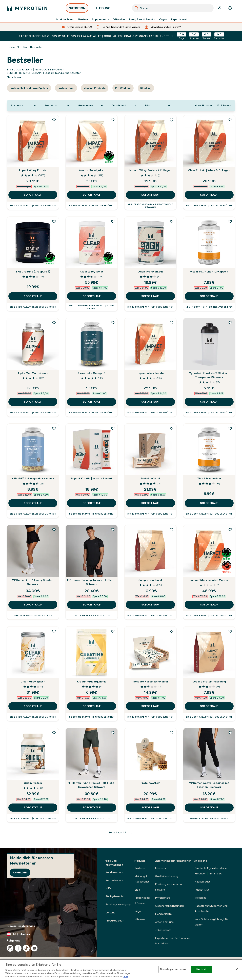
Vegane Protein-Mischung (209, 682)
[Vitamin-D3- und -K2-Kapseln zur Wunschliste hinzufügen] (230, 221)
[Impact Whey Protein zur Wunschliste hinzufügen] (54, 120)
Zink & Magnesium (209, 478)
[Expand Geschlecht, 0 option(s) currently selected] (124, 106)
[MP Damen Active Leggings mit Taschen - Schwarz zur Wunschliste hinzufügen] (230, 733)
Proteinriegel (66, 88)
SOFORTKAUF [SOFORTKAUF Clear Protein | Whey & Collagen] (209, 195)
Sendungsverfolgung (118, 904)
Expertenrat (179, 19)
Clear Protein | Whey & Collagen (209, 170)
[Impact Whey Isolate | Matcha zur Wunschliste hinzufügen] (230, 530)
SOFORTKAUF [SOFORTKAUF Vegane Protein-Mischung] (209, 706)
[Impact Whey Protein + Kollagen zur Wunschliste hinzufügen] (172, 120)
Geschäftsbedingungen (169, 906)
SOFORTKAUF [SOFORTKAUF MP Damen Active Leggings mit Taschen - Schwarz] (209, 807)
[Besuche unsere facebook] (18, 948)
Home (11, 47)
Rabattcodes (203, 882)
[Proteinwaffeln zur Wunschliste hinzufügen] (172, 733)
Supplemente (101, 19)
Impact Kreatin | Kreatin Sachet (92, 478)
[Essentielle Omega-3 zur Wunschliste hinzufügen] (113, 323)
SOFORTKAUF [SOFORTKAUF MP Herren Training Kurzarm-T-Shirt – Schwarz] (92, 605)
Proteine (140, 868)
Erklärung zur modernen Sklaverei (169, 887)
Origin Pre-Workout (150, 272)
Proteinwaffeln (150, 783)
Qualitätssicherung (167, 876)
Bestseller (36, 47)
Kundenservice (114, 872)
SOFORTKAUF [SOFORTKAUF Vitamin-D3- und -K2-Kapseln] (209, 296)
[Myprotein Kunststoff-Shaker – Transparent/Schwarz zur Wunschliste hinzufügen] (230, 323)
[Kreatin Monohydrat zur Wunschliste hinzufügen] (113, 120)
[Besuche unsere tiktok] (26, 948)
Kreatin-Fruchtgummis (92, 682)
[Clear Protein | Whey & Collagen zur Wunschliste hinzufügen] (230, 120)
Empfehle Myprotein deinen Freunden (211, 871)
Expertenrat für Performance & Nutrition (173, 941)
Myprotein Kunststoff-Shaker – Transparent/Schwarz (209, 375)
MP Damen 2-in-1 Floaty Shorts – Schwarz (33, 582)
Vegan (163, 19)
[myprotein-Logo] (27, 8)
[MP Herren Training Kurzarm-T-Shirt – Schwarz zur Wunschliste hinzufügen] (113, 530)
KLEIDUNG (103, 9)
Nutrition (23, 47)
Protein (83, 19)
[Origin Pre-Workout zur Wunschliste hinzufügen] (172, 221)
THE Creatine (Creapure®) (33, 272)
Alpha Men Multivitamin (33, 373)
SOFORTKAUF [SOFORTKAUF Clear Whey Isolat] (92, 296)
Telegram (200, 898)
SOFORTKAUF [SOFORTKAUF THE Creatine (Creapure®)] (33, 296)
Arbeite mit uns (164, 922)
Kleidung (146, 88)
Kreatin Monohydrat (92, 170)
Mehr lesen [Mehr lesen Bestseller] (14, 77)
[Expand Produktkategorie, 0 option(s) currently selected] (57, 106)
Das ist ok (202, 969)
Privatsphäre (163, 898)
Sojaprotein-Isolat (150, 580)
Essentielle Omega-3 (92, 373)
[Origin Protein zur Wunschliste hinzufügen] (54, 733)
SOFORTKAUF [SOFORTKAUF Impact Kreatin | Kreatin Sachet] (92, 503)
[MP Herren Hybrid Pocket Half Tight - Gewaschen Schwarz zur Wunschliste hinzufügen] (113, 733)
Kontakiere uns (115, 880)
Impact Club (202, 890)
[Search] (136, 8)
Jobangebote (163, 930)
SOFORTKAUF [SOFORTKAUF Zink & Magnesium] (209, 503)
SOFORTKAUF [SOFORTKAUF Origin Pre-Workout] (150, 296)
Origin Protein (33, 783)
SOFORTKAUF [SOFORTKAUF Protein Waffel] (150, 503)
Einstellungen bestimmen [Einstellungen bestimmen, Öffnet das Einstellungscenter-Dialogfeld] (173, 969)
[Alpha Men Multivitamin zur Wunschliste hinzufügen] (54, 323)
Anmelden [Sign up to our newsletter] (20, 873)
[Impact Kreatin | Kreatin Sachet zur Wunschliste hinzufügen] (113, 428)
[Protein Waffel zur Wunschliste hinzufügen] (172, 428)
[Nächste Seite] (132, 833)
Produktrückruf (115, 921)
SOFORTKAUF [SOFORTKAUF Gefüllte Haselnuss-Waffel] (150, 706)
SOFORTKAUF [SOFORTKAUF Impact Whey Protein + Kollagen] (150, 195)
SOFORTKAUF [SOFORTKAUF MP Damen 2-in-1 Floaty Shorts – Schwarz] (33, 605)
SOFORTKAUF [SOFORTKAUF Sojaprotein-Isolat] (150, 605)
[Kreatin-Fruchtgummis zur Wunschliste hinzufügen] (113, 631)
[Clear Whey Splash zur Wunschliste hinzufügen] (54, 631)
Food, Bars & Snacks (142, 19)
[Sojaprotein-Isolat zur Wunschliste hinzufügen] (172, 530)
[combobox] (173, 8)
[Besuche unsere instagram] (10, 948)
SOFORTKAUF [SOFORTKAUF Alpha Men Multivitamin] (33, 402)
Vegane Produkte (95, 88)
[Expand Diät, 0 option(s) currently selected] (158, 106)
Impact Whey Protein (33, 170)
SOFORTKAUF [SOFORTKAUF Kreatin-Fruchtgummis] (92, 706)
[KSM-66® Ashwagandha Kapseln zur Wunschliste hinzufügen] (54, 428)
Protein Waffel (150, 478)
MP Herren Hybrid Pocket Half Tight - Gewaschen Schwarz (92, 785)
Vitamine (119, 19)
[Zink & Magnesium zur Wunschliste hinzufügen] (230, 428)
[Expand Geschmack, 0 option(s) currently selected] (91, 106)
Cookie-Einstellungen (21, 926)
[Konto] (220, 8)
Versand (110, 913)
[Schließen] (237, 969)
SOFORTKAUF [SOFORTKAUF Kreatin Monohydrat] (92, 195)
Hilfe (108, 888)
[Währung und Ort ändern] (48, 934)
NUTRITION (77, 9)
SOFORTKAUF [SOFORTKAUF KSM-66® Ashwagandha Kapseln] (33, 503)
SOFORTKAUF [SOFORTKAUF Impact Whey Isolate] (150, 402)
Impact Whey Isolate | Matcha (209, 580)
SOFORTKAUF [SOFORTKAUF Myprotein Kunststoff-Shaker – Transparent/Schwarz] (209, 402)
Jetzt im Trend (65, 19)
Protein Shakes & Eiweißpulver (29, 88)
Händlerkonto (163, 914)
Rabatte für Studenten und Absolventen (211, 908)
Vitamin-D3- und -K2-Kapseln (209, 272)
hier (57, 73)
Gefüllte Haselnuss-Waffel (150, 682)
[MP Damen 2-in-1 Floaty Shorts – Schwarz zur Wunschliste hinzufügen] (54, 530)
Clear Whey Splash (33, 682)
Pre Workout (123, 88)
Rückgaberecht (115, 896)
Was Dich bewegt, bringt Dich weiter (213, 922)
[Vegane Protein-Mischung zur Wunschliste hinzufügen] (230, 631)
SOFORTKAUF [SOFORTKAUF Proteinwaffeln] (150, 807)
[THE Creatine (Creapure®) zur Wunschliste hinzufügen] (54, 221)
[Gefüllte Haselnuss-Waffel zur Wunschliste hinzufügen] (172, 631)
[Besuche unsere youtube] (34, 948)
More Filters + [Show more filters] (203, 105)
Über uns (160, 868)
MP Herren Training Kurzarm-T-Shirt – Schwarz (92, 582)
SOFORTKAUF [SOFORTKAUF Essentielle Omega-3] (92, 402)
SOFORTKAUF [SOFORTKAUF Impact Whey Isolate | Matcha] (209, 605)
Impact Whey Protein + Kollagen (150, 170)
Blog (137, 890)
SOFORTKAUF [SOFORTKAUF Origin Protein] (33, 807)
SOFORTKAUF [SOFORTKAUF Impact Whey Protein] (33, 195)
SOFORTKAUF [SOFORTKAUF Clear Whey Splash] (33, 706)
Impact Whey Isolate (150, 373)
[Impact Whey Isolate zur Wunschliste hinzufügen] (172, 323)
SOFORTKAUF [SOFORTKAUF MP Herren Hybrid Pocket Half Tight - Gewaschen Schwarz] (92, 807)
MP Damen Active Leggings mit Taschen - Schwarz (209, 785)
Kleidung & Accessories (142, 879)
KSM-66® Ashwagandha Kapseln (33, 478)
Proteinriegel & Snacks (142, 900)
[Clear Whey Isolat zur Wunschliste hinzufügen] (113, 221)
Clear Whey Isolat (92, 272)
